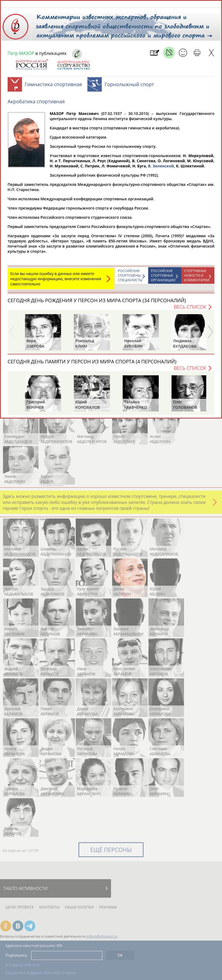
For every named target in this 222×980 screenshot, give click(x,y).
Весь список (190, 310)
